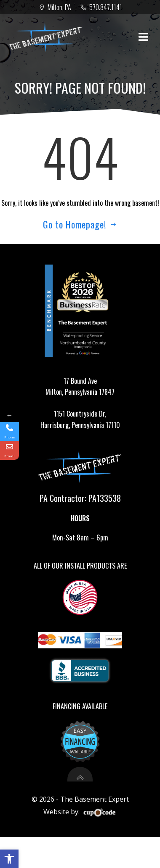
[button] (9, 859)
